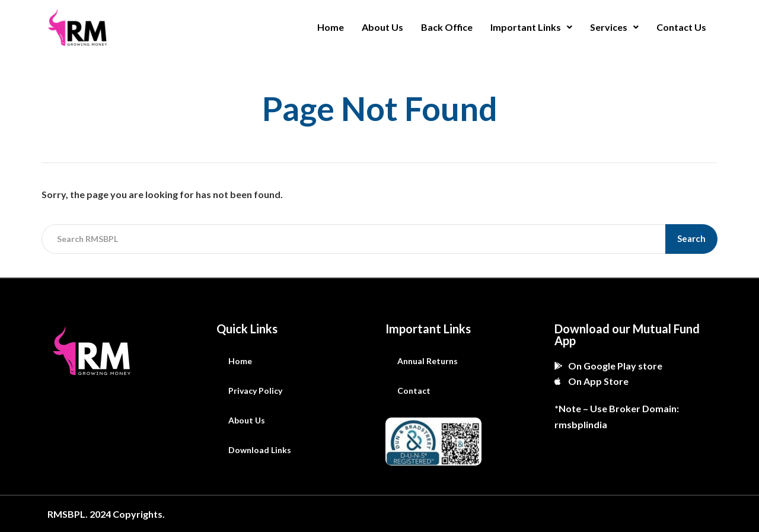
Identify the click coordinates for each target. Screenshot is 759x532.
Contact (414, 391)
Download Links (260, 450)
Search (691, 238)
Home (331, 27)
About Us (382, 27)
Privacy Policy (255, 391)
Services (614, 27)
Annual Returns (428, 361)
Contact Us (681, 27)
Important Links (531, 27)
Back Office (447, 27)
